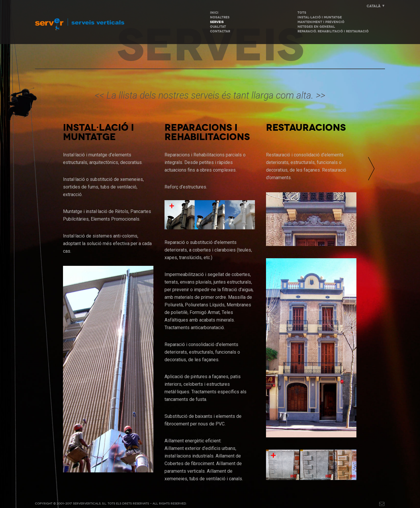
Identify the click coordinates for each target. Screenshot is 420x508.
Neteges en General (316, 27)
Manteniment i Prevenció (321, 22)
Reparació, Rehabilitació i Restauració (333, 31)
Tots (302, 13)
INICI (214, 13)
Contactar (220, 31)
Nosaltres (220, 17)
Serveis (217, 22)
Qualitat (218, 27)
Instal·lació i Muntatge (320, 17)
